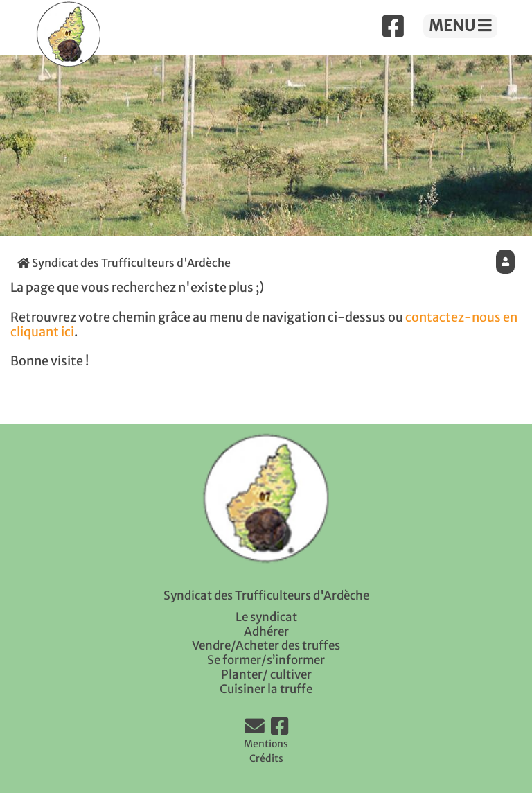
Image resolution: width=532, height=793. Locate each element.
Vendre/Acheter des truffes (266, 645)
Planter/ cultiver (266, 674)
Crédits (266, 758)
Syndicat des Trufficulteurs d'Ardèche (124, 263)
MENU (460, 26)
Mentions (266, 744)
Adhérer (266, 631)
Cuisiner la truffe (266, 689)
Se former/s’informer (266, 660)
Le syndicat (266, 617)
